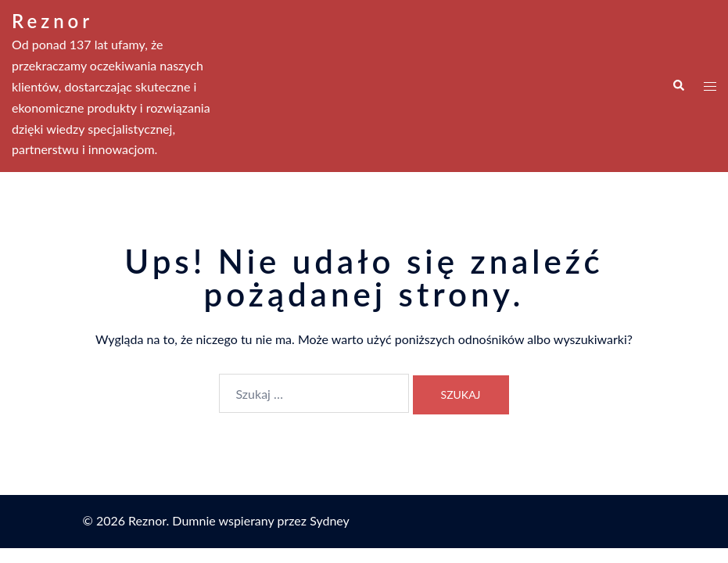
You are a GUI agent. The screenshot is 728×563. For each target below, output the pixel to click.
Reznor (52, 21)
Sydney (330, 520)
